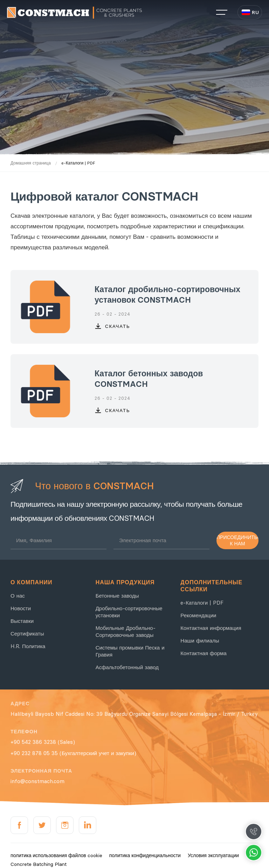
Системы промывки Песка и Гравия (130, 651)
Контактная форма (203, 653)
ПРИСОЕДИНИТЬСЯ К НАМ (237, 540)
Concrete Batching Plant (39, 864)
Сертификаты (27, 634)
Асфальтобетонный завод (127, 667)
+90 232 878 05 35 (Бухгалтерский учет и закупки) (73, 753)
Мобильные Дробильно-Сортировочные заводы (126, 631)
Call (254, 832)
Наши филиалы (200, 641)
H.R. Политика (28, 646)
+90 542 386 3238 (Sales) (43, 742)
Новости (21, 608)
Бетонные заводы (117, 596)
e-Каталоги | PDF (202, 603)
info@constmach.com (37, 781)
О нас (18, 596)
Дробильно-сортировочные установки (129, 612)
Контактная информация (211, 628)
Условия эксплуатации (213, 855)
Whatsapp (254, 853)
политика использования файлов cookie (56, 855)
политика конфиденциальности (145, 855)
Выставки (22, 621)
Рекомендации (198, 615)
